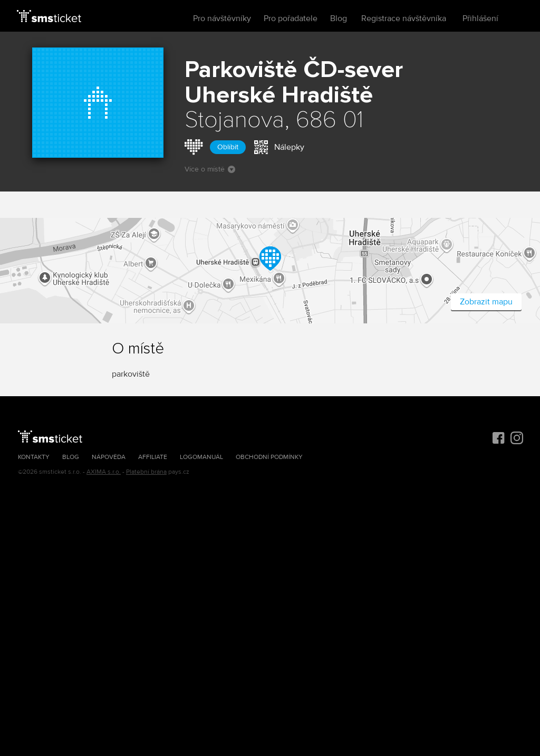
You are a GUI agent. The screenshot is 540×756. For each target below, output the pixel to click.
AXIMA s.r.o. (104, 472)
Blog (339, 18)
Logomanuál (201, 457)
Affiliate (153, 457)
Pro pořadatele (291, 18)
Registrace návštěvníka (404, 18)
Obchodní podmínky (269, 457)
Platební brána (146, 472)
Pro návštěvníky (222, 18)
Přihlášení (480, 18)
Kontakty (34, 457)
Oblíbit (228, 147)
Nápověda (109, 457)
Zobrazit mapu (486, 302)
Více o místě (210, 169)
